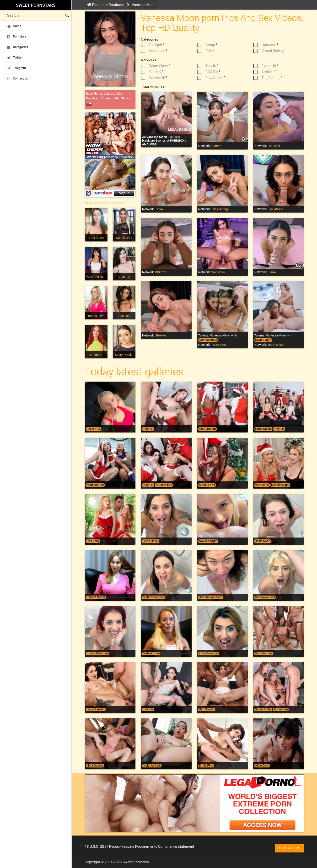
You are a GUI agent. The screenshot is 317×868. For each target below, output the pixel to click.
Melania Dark (152, 766)
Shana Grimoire (97, 653)
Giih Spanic (207, 709)
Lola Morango (209, 653)
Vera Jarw (262, 485)
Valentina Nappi (97, 277)
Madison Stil (95, 485)
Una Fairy (93, 541)
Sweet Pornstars (36, 5)
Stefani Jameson (211, 597)
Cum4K (217, 146)
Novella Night (280, 485)
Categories (18, 47)
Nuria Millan (263, 429)
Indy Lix (148, 429)
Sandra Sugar (96, 597)
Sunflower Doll (265, 597)
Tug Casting (219, 209)
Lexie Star (94, 429)
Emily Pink (206, 766)
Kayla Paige (263, 340)
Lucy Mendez (96, 709)
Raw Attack (275, 209)
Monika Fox (124, 238)
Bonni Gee (281, 709)
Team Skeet (219, 345)
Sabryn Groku (124, 355)
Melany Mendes (154, 597)
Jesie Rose (263, 541)
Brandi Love (96, 316)
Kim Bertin (96, 355)
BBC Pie (161, 272)
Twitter (15, 58)
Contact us (18, 79)
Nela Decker (95, 766)
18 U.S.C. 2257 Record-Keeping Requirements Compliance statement (140, 847)
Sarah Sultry (263, 709)
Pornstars (17, 37)
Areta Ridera (96, 238)
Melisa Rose (151, 653)
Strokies (161, 335)
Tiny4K (160, 209)
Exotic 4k (274, 146)
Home (14, 26)
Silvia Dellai (151, 541)
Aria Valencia (208, 340)
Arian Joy (124, 277)
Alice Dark (262, 766)
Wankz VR (218, 272)
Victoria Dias (264, 653)
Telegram (17, 68)
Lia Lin (124, 316)
